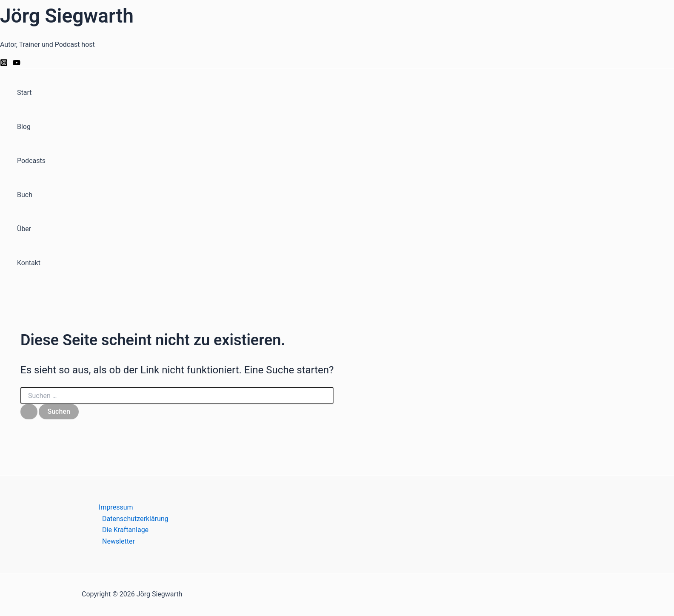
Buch (25, 195)
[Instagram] (4, 64)
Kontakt (29, 263)
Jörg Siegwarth (67, 16)
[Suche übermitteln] (29, 412)
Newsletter (119, 541)
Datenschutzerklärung (135, 519)
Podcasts (31, 161)
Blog (24, 127)
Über (24, 229)
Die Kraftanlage (125, 530)
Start (24, 93)
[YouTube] (17, 64)
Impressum (116, 507)
